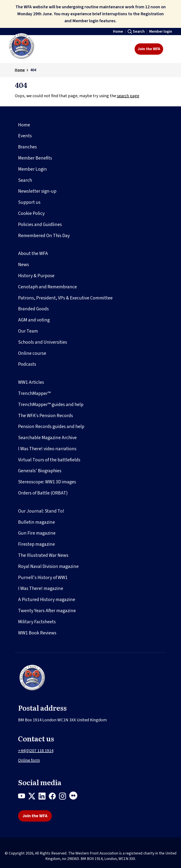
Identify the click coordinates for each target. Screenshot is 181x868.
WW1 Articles (31, 382)
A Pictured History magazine (47, 600)
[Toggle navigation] (170, 49)
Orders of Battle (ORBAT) (43, 493)
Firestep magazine (36, 544)
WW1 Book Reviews (37, 633)
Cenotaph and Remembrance (47, 287)
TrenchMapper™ (34, 393)
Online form (29, 760)
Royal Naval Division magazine (48, 566)
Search (139, 31)
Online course (32, 353)
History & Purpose (36, 276)
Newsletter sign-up (37, 191)
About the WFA (33, 253)
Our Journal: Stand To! (41, 511)
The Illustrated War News (43, 555)
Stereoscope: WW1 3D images (47, 482)
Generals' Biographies (40, 471)
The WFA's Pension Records (46, 416)
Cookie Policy (31, 213)
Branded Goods (33, 309)
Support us (29, 202)
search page (128, 96)
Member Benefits (35, 158)
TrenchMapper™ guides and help (51, 404)
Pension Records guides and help (51, 426)
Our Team (28, 331)
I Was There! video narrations (47, 449)
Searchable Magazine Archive (47, 438)
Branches (27, 147)
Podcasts (27, 364)
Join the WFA (149, 49)
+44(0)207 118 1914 (36, 751)
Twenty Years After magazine (47, 611)
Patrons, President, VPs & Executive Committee (65, 298)
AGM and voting (34, 320)
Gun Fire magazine (37, 533)
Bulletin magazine (36, 522)
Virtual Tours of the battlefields (49, 460)
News (24, 265)
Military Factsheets (37, 622)
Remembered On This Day (44, 236)
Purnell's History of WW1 (43, 578)
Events (25, 136)
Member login (161, 31)
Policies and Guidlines (40, 224)
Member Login (32, 169)
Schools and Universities (43, 342)
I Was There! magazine (41, 588)
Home (118, 31)
